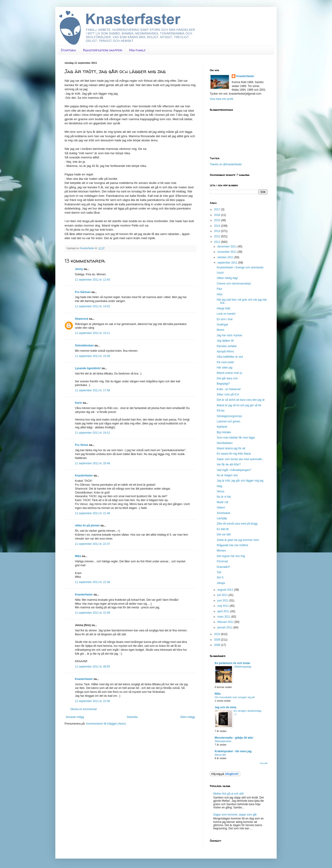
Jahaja (221, 583)
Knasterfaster (84, 476)
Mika (78, 556)
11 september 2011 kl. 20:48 (92, 463)
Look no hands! (226, 314)
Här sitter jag (225, 368)
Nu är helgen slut (227, 475)
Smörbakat (223, 513)
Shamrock (82, 319)
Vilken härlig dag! (227, 278)
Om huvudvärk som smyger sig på (235, 697)
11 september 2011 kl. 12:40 (92, 280)
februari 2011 (226, 622)
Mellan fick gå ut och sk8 (228, 794)
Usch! (220, 273)
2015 (218, 220)
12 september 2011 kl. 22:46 (92, 701)
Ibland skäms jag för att (231, 448)
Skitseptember (223, 741)
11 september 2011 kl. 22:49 (92, 613)
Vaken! (221, 508)
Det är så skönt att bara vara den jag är (241, 400)
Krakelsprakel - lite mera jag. (233, 751)
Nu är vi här (224, 497)
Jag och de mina (225, 707)
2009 (218, 640)
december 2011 (227, 247)
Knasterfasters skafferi (103, 50)
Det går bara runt (227, 378)
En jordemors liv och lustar (233, 663)
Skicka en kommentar (84, 709)
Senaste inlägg (75, 717)
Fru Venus (82, 445)
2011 (218, 242)
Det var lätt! (224, 534)
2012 (218, 236)
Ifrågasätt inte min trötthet (232, 545)
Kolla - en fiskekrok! (229, 389)
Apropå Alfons (225, 351)
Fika (219, 289)
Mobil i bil (222, 502)
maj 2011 (224, 606)
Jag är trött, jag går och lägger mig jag (240, 481)
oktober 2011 (226, 257)
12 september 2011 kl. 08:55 (92, 667)
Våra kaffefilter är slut (230, 357)
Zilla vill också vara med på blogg (237, 524)
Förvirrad (222, 561)
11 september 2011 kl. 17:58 (92, 390)
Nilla (218, 694)
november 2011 (227, 252)
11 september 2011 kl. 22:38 (92, 582)
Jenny (79, 269)
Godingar (222, 325)
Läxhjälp (222, 518)
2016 (218, 215)
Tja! (219, 572)
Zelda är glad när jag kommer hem (238, 540)
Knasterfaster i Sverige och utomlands (240, 267)
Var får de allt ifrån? (229, 464)
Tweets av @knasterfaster (226, 164)
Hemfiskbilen (225, 443)
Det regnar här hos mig (231, 556)
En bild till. (223, 529)
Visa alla (264, 763)
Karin (79, 403)
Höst (220, 294)
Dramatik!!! (223, 567)
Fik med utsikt (225, 362)
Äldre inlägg (188, 717)
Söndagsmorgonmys (229, 416)
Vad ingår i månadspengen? (234, 470)
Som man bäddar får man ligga (236, 438)
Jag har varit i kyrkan (230, 335)
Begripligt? (223, 384)
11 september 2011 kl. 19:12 (92, 433)
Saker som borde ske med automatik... (240, 459)
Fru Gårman (83, 292)
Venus (221, 491)
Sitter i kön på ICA (228, 395)
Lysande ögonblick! (88, 368)
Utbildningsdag (242, 667)
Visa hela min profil (221, 99)
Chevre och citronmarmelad (234, 284)
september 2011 (228, 263)
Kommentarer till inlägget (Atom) (106, 724)
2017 (218, 209)
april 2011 (224, 611)
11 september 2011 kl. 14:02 (92, 306)
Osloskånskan (84, 345)
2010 (218, 634)
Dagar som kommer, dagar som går (235, 815)
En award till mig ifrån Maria (234, 454)
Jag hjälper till (225, 341)
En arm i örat (225, 319)
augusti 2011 (226, 590)
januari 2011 (225, 627)
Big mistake (224, 432)
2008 (218, 645)
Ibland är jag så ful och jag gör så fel (239, 405)
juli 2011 (223, 595)
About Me (220, 755)
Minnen (221, 551)
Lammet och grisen (228, 421)
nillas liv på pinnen (87, 525)
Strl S (220, 578)
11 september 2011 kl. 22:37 (92, 544)
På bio (221, 411)
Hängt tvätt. (224, 308)
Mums (221, 330)
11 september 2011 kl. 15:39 (92, 356)
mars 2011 (224, 617)
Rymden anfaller (227, 346)
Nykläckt (222, 427)
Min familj (137, 50)
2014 (218, 226)
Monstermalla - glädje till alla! (234, 738)
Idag (219, 486)
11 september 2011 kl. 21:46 (92, 513)
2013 (218, 231)
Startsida (68, 50)
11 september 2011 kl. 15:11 (92, 333)
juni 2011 (223, 601)
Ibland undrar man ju (229, 373)
